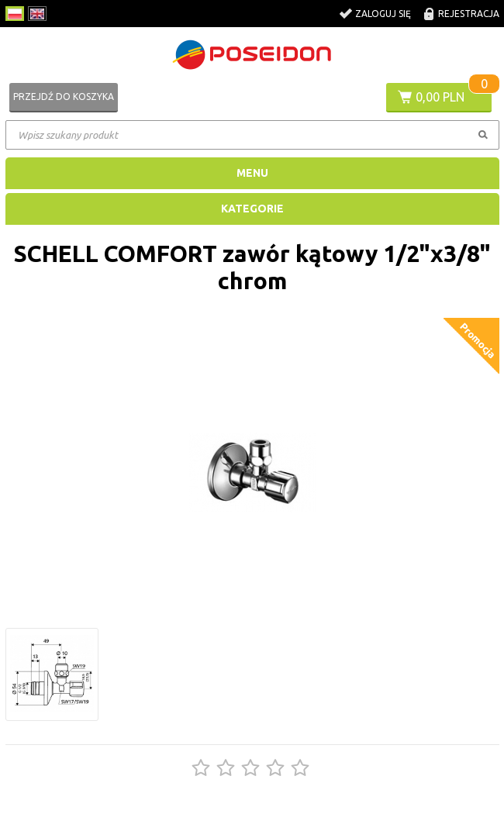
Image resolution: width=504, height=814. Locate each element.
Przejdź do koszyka (64, 97)
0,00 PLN (440, 97)
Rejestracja (469, 14)
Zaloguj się (383, 14)
